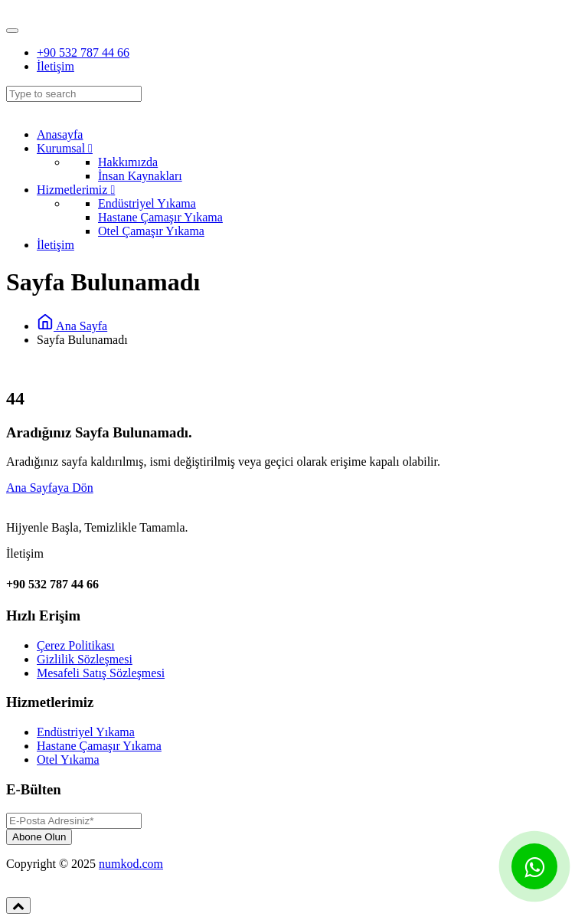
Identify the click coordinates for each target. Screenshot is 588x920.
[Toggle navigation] (12, 31)
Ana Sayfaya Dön (50, 488)
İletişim (56, 66)
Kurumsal (65, 148)
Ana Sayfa (72, 326)
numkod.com (131, 864)
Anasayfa (60, 134)
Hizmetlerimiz (76, 190)
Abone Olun (39, 837)
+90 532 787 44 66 (83, 52)
